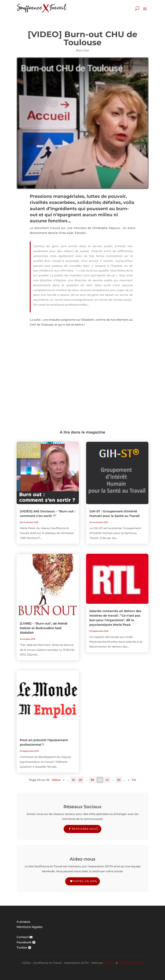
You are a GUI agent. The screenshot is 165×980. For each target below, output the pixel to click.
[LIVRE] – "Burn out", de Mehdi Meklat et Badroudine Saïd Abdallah (44, 628)
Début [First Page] (56, 780)
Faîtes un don (85, 881)
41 (107, 780)
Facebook (24, 942)
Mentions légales (30, 927)
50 (119, 780)
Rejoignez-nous (85, 829)
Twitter (22, 948)
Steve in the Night (131, 963)
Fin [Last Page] (134, 780)
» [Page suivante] (129, 780)
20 (81, 780)
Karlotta (109, 963)
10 (73, 780)
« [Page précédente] (64, 780)
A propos (23, 922)
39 (92, 780)
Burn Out (83, 50)
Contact (23, 937)
